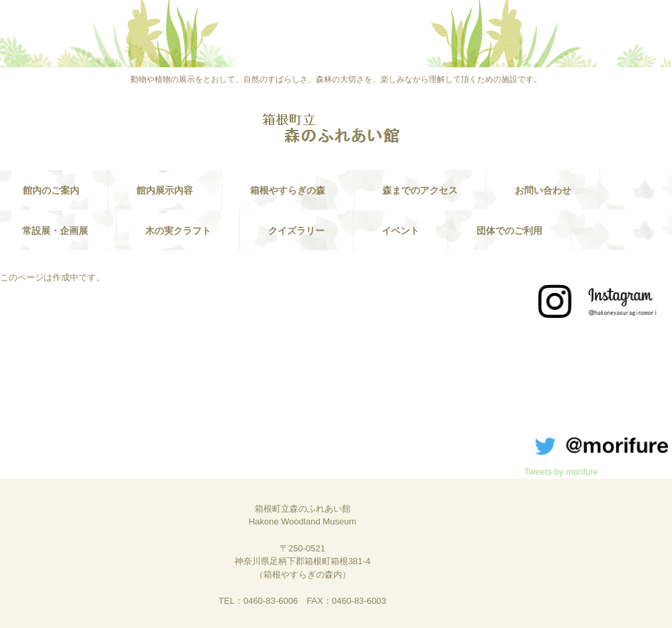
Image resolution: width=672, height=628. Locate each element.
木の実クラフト (178, 231)
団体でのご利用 (509, 231)
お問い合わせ (543, 190)
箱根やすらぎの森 (288, 190)
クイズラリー (296, 231)
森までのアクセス (420, 190)
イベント (401, 231)
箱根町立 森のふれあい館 (336, 129)
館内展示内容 (165, 190)
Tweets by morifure (561, 472)
